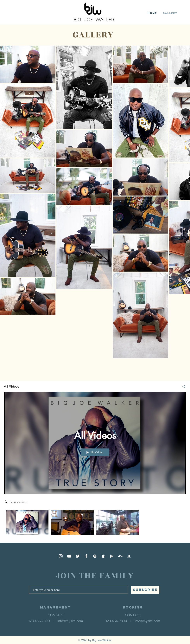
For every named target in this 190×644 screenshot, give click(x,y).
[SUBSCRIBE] (145, 590)
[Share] (182, 386)
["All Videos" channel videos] (95, 524)
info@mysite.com (70, 621)
